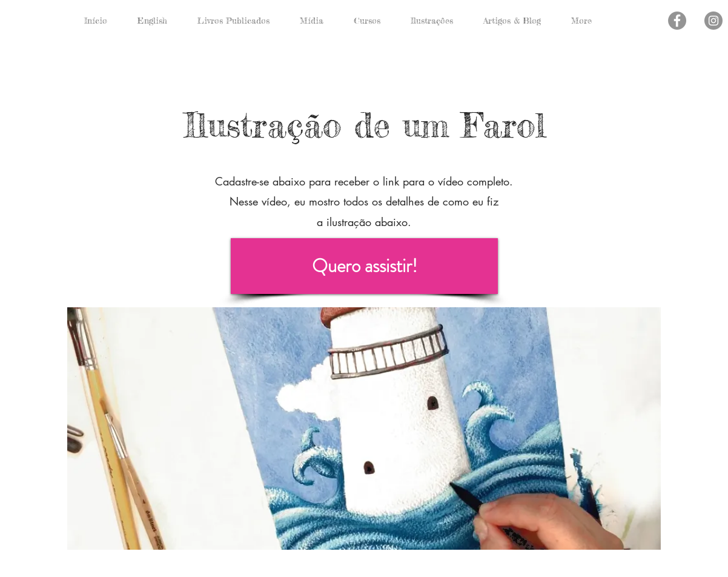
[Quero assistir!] (364, 266)
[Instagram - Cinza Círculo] (713, 21)
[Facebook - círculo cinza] (677, 21)
